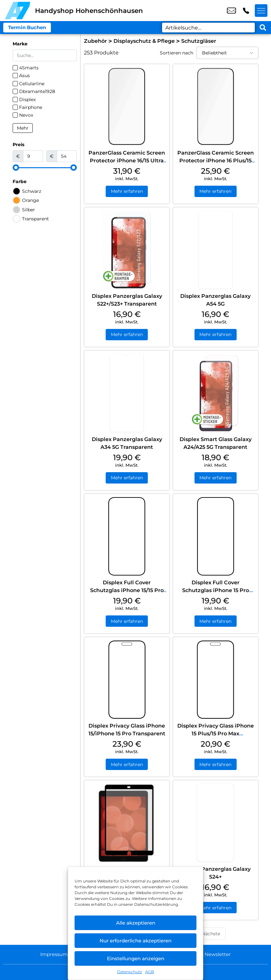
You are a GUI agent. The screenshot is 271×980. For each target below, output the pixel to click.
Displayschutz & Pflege (144, 41)
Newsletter (219, 954)
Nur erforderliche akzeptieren (135, 941)
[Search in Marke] (45, 55)
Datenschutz (130, 972)
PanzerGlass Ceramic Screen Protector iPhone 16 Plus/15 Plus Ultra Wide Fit (216, 161)
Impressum (53, 954)
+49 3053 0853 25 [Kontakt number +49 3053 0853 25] (246, 11)
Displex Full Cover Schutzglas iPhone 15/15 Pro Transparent (127, 591)
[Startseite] (18, 11)
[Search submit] (263, 28)
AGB (150, 972)
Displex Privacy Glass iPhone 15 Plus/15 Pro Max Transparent (216, 734)
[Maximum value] (67, 156)
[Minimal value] (45, 168)
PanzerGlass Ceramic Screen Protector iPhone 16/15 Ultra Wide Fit (127, 161)
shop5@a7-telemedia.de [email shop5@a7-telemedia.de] (231, 11)
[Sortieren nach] (227, 53)
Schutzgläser (199, 41)
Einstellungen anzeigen (136, 958)
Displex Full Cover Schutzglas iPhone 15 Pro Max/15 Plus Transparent (216, 591)
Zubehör (95, 41)
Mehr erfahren (127, 192)
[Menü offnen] (261, 11)
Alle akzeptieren (136, 923)
